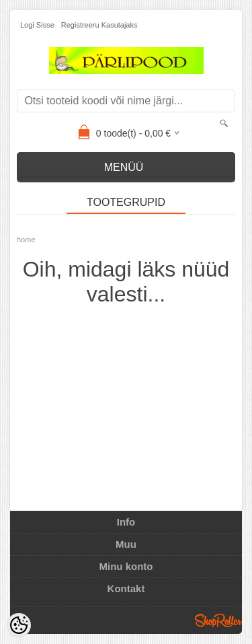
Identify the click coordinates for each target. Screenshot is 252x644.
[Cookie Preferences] (19, 625)
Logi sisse (37, 25)
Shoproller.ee (218, 620)
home (26, 240)
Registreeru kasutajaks (99, 25)
